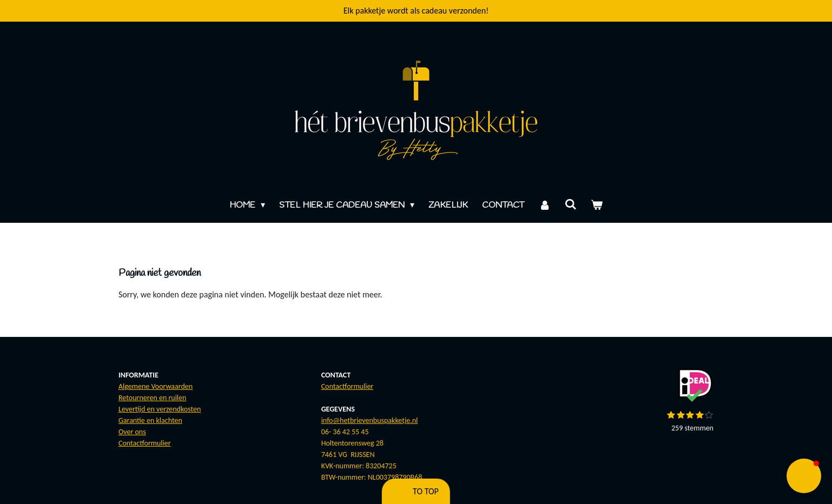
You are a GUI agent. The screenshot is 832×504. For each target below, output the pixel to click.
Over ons (132, 432)
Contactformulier (145, 443)
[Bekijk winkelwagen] (597, 205)
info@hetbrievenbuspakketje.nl (370, 420)
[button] (804, 476)
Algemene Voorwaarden (156, 386)
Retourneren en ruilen (152, 398)
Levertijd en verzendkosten (160, 409)
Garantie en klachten (150, 420)
